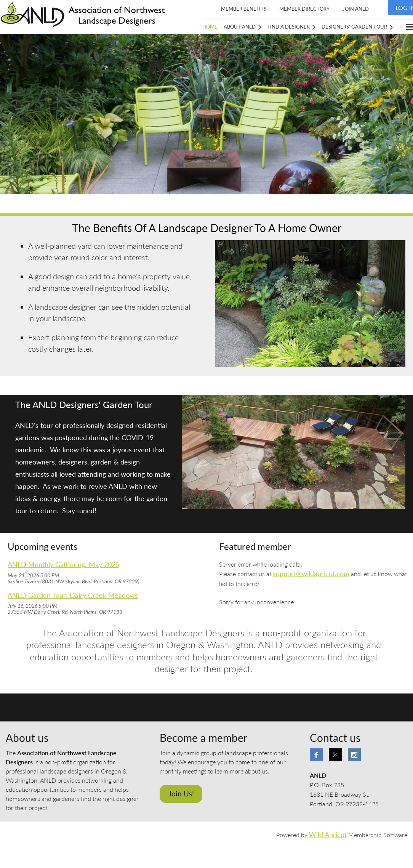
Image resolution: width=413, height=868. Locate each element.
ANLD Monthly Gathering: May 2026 (63, 565)
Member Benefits (244, 9)
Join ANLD (356, 9)
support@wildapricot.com (311, 574)
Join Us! (181, 794)
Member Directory (304, 9)
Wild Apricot (328, 835)
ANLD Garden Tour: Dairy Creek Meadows (73, 595)
